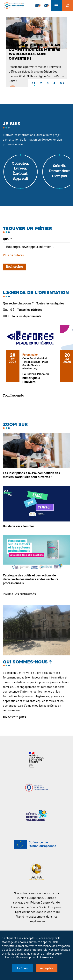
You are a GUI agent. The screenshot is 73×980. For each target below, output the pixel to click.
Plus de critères (13, 255)
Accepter (47, 968)
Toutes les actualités (19, 594)
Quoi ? (7, 239)
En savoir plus (14, 717)
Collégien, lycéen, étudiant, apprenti (20, 171)
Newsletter (38, 5)
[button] (32, 83)
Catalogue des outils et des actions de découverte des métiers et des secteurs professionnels (31, 579)
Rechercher (15, 267)
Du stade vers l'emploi (18, 526)
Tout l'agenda (14, 396)
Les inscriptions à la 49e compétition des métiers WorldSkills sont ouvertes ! (31, 475)
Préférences (45, 957)
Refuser (22, 968)
